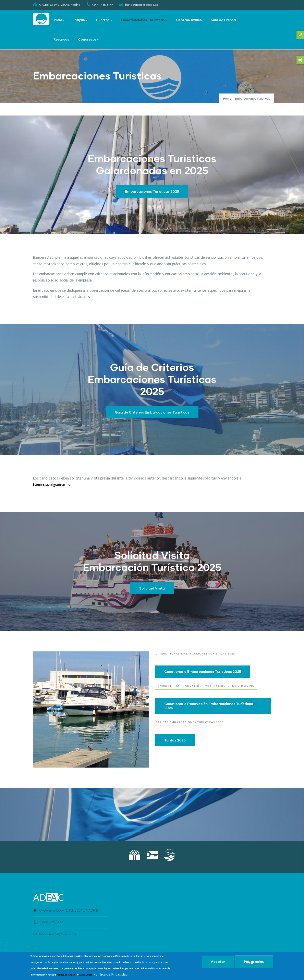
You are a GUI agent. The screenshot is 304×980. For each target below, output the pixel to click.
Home (227, 99)
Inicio (59, 20)
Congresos (89, 40)
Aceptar (218, 962)
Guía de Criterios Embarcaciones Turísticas (152, 412)
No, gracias (254, 962)
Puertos (104, 20)
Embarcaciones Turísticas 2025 (152, 191)
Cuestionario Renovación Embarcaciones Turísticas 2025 (209, 706)
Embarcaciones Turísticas (144, 20)
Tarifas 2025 (175, 740)
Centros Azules (189, 20)
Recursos (61, 39)
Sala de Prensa (223, 20)
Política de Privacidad (111, 975)
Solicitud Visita (152, 588)
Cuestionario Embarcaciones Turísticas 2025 (203, 671)
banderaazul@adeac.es (52, 485)
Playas (80, 20)
